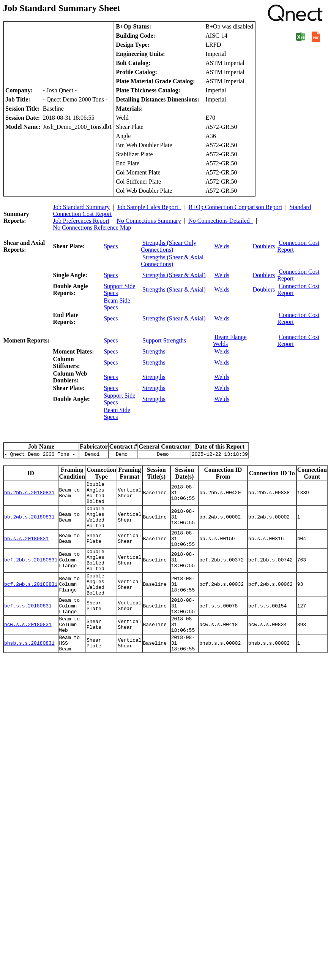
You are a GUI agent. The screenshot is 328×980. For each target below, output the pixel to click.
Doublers (264, 246)
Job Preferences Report (81, 221)
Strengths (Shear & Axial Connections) (172, 261)
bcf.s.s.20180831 (28, 631)
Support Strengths (164, 340)
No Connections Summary (149, 221)
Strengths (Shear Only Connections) (169, 246)
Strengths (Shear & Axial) (174, 275)
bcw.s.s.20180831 (28, 653)
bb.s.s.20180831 (26, 551)
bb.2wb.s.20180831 (29, 525)
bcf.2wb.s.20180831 (31, 605)
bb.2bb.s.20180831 (29, 496)
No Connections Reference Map (92, 228)
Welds (222, 246)
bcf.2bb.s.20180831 (31, 576)
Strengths (154, 351)
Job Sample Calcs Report (149, 207)
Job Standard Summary (81, 207)
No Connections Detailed (221, 221)
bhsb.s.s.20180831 (29, 675)
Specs (111, 246)
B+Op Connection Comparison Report (236, 207)
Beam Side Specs (117, 304)
